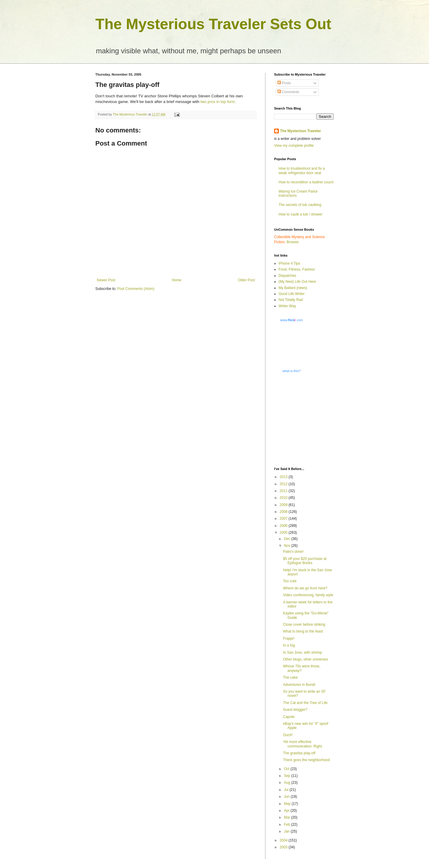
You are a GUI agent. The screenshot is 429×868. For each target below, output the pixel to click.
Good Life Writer (292, 294)
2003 (284, 847)
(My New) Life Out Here (297, 282)
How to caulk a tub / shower (300, 214)
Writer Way (287, 306)
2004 (284, 840)
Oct (287, 769)
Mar (287, 817)
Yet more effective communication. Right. (303, 744)
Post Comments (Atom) (136, 289)
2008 (284, 512)
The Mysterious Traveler (300, 131)
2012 (284, 484)
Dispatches (287, 276)
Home (177, 280)
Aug (288, 783)
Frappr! (289, 638)
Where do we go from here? (305, 588)
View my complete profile (294, 146)
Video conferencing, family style (308, 595)
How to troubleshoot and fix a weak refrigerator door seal (302, 171)
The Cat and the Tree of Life (305, 703)
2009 (284, 505)
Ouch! (288, 735)
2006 (284, 526)
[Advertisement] (311, 419)
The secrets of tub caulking (300, 205)
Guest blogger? (295, 710)
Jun (287, 797)
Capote (289, 717)
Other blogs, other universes (306, 659)
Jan (287, 831)
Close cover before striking (304, 625)
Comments (288, 92)
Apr (287, 811)
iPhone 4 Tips (289, 263)
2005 (284, 533)
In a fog (289, 645)
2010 (284, 498)
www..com (291, 320)
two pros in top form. (218, 102)
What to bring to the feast (303, 631)
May (288, 804)
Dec (288, 539)
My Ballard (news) (293, 288)
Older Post (246, 280)
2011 (284, 491)
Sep (288, 776)
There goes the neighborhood (306, 760)
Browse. (293, 242)
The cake (290, 677)
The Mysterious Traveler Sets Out (213, 24)
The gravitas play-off (299, 753)
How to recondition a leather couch (306, 182)
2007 (284, 519)
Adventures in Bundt (299, 685)
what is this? (292, 371)
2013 (284, 477)
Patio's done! (293, 552)
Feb (287, 825)
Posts (284, 83)
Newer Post (106, 280)
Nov (288, 546)
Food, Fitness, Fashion (297, 269)
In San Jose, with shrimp (303, 652)
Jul (287, 790)
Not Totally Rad (291, 300)
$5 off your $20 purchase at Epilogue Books (305, 561)
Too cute (290, 581)
